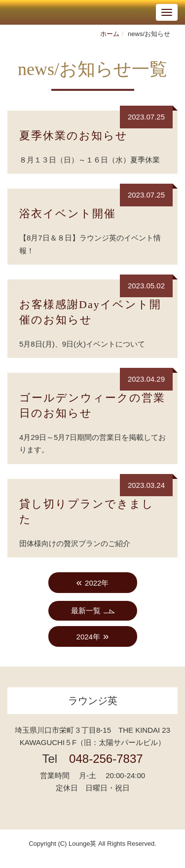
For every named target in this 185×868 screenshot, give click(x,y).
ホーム (110, 34)
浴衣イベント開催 (68, 214)
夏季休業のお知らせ (74, 136)
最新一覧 (86, 611)
